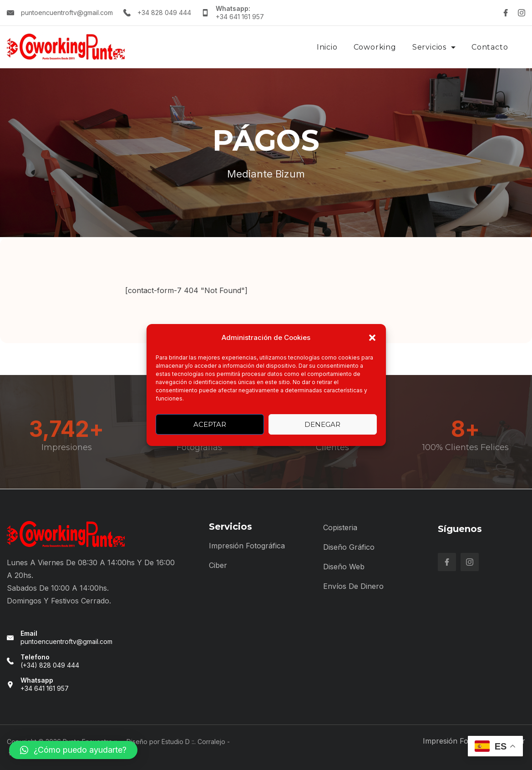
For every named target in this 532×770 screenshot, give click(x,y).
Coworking (375, 47)
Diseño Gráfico (349, 547)
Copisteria (340, 527)
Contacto (490, 47)
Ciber (218, 565)
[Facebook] (506, 13)
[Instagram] (522, 13)
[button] (372, 338)
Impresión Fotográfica (247, 546)
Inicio (327, 47)
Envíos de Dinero (353, 586)
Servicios (434, 47)
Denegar (322, 424)
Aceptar (210, 424)
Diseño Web (344, 567)
